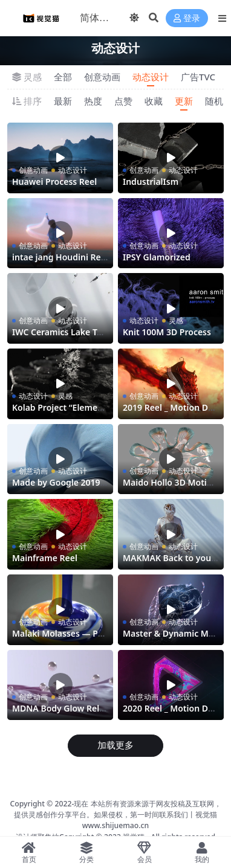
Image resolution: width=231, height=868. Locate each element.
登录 (187, 18)
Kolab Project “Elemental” (59, 413)
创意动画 (102, 77)
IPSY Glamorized (157, 257)
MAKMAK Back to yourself (169, 563)
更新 (184, 101)
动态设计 (151, 77)
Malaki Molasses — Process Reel (59, 638)
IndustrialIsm (151, 182)
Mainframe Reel (45, 558)
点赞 (123, 101)
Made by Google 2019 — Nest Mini (56, 487)
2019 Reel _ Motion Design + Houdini (170, 413)
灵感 (176, 320)
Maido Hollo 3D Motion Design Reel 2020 (170, 487)
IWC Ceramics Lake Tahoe (60, 337)
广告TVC (198, 77)
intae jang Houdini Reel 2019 (60, 262)
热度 (93, 101)
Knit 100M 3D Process (167, 332)
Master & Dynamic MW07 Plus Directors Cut (170, 638)
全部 (63, 77)
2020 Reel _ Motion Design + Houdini (170, 713)
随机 (214, 101)
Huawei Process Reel (54, 182)
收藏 (154, 101)
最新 (63, 101)
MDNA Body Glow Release (58, 713)
